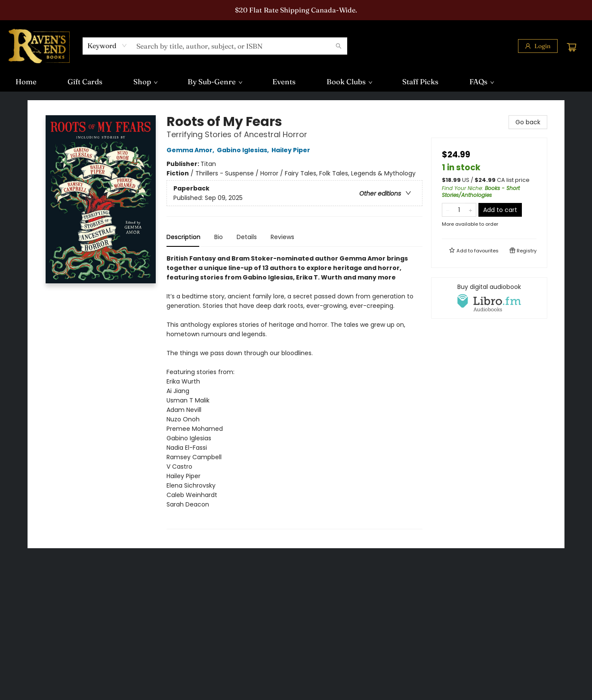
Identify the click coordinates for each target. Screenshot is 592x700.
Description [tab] (183, 237)
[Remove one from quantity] (448, 210)
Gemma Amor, (192, 150)
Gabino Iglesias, (244, 150)
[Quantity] (459, 210)
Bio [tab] (219, 237)
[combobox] (107, 46)
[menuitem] (26, 82)
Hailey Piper (292, 150)
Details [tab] (247, 237)
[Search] (339, 46)
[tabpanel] (294, 391)
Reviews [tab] (282, 237)
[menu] (296, 82)
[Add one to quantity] (470, 210)
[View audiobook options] (489, 298)
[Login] (538, 46)
